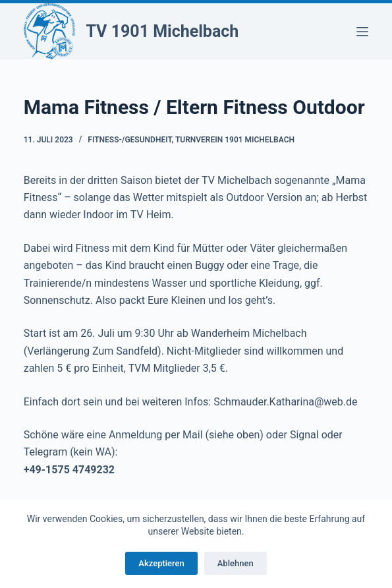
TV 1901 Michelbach (162, 31)
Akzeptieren (161, 563)
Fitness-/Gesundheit (129, 140)
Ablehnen (236, 563)
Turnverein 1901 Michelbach (235, 140)
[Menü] (362, 32)
